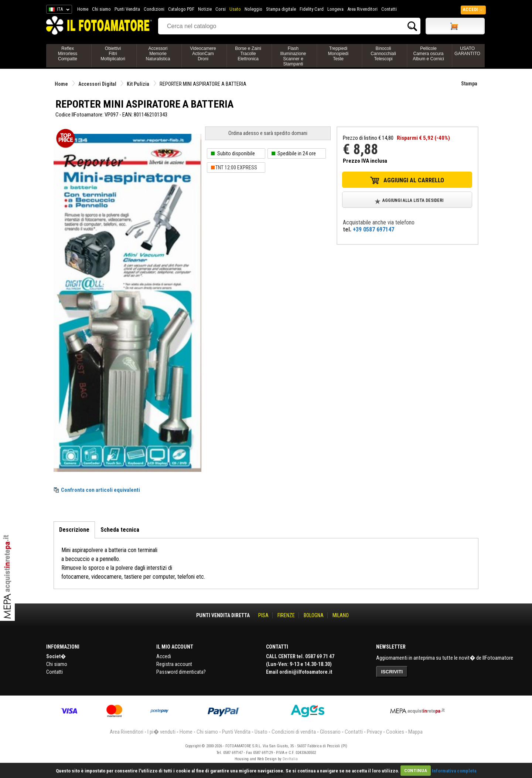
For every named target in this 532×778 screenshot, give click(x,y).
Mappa (415, 732)
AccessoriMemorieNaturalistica (158, 54)
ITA (58, 10)
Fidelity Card (312, 9)
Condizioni (154, 9)
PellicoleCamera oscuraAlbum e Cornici (428, 54)
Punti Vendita (127, 9)
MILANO (341, 615)
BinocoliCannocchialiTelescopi (383, 54)
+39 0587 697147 (374, 229)
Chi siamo (101, 9)
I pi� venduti (161, 732)
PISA (263, 615)
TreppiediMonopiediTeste (338, 54)
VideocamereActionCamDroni (203, 54)
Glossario (330, 732)
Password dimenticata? (181, 672)
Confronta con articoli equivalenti (100, 490)
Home (83, 9)
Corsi (221, 9)
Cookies (395, 732)
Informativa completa (454, 770)
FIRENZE (286, 615)
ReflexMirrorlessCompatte (68, 54)
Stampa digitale (281, 9)
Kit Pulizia (138, 84)
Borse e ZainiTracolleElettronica (248, 54)
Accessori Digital (97, 84)
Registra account (174, 664)
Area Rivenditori (362, 9)
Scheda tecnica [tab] (120, 530)
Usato (235, 9)
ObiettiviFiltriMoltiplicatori (113, 54)
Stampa (469, 84)
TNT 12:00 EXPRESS (236, 168)
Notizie (205, 9)
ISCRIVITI (392, 672)
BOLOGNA (314, 615)
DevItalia (290, 759)
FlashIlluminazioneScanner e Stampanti (293, 56)
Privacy (374, 732)
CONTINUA (416, 770)
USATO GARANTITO (467, 51)
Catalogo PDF (181, 9)
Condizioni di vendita (294, 732)
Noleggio (253, 9)
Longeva (335, 9)
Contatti (389, 9)
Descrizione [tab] (74, 530)
